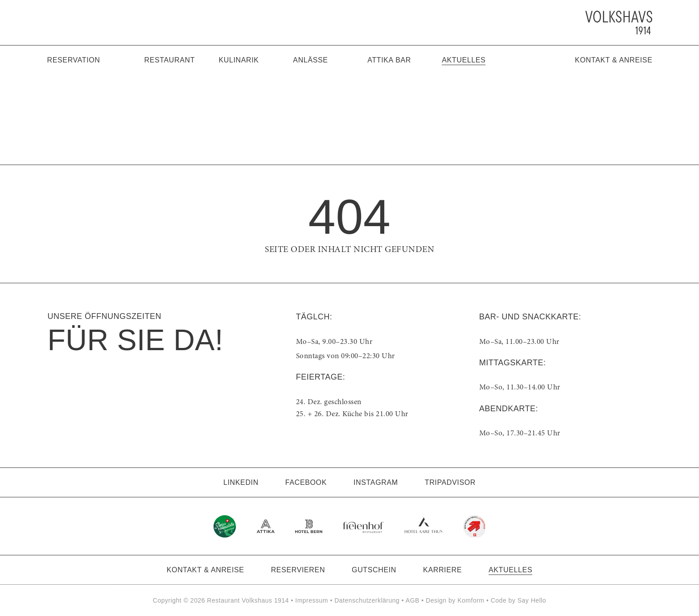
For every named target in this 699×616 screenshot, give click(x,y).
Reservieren (298, 570)
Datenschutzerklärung (367, 600)
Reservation (74, 60)
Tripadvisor (450, 482)
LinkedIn (241, 482)
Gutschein (374, 570)
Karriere (442, 570)
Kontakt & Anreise (614, 60)
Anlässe (310, 60)
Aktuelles (464, 60)
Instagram (376, 482)
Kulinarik (238, 60)
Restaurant (170, 60)
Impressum (312, 600)
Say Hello (532, 600)
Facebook (306, 482)
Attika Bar (389, 60)
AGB (413, 600)
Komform (471, 600)
